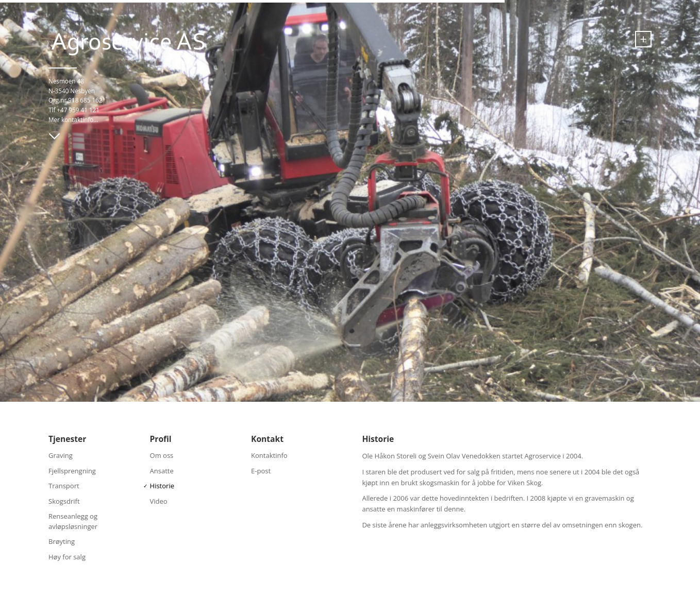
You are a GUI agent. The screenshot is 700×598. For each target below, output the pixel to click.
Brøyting (62, 541)
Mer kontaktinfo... (73, 119)
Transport (64, 486)
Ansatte (162, 471)
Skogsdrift (64, 501)
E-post (261, 471)
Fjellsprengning (72, 471)
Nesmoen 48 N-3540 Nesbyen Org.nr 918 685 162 (75, 90)
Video (159, 501)
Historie (162, 486)
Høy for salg (67, 557)
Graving (61, 455)
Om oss (162, 455)
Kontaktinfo (269, 455)
